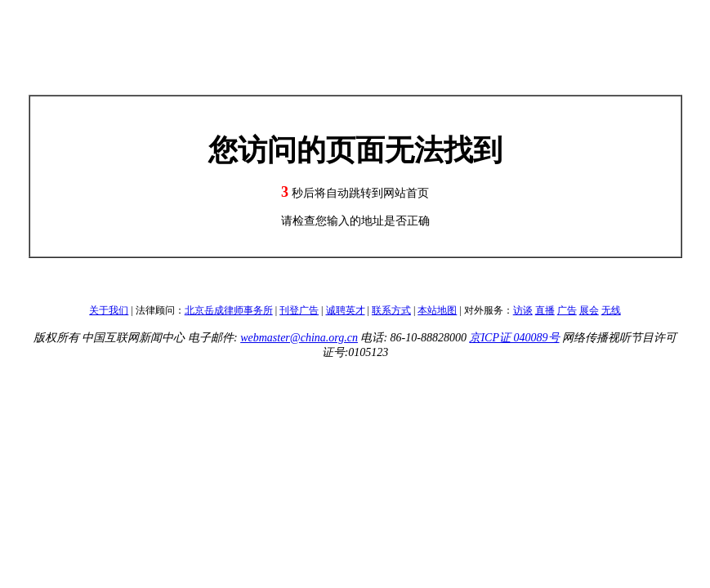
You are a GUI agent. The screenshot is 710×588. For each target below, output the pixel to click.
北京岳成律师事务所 (229, 310)
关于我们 (109, 310)
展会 (589, 310)
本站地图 (437, 310)
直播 (545, 310)
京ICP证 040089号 (514, 338)
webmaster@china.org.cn (299, 338)
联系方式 (391, 310)
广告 (567, 310)
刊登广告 (299, 310)
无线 (611, 310)
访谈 (523, 310)
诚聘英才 (346, 310)
